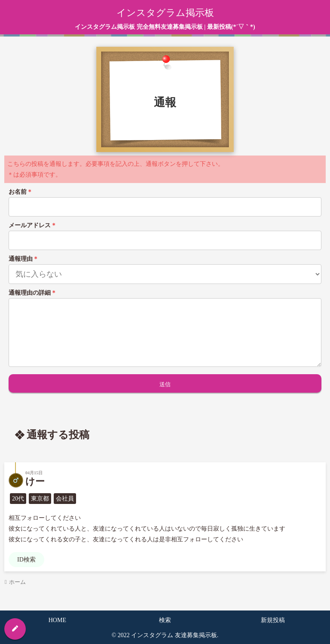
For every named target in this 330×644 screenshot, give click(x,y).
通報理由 (24, 259)
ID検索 (26, 560)
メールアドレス (33, 225)
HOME (57, 620)
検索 (165, 620)
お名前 (21, 192)
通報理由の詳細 (33, 293)
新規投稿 (273, 620)
